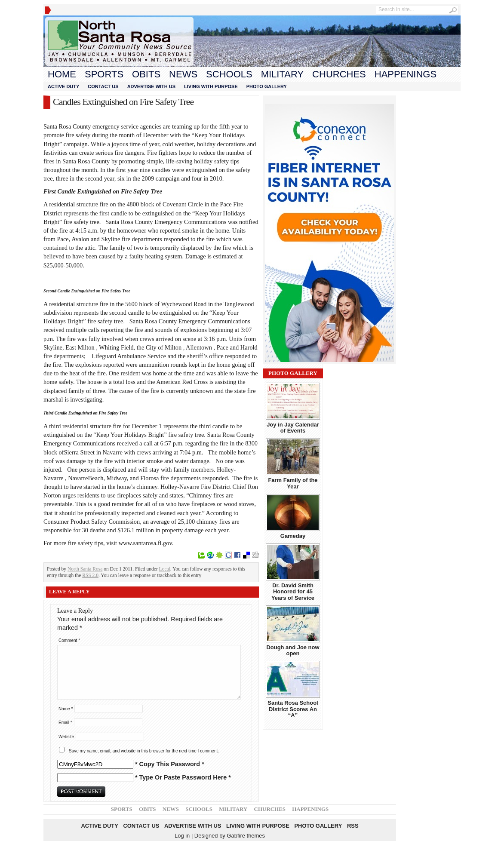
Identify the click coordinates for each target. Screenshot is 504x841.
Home (62, 74)
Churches (339, 74)
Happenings (406, 74)
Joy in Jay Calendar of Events (293, 428)
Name (66, 709)
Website (66, 737)
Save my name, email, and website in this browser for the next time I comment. (144, 751)
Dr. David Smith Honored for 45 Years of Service (293, 592)
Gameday (293, 536)
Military (282, 74)
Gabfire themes (246, 836)
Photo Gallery (267, 86)
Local (165, 569)
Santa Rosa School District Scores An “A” (293, 709)
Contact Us (103, 86)
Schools (229, 74)
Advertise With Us (151, 86)
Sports (104, 74)
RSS (353, 826)
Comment (69, 640)
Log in (182, 836)
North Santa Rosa (85, 569)
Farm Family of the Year (293, 483)
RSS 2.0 (90, 575)
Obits (146, 74)
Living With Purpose (211, 86)
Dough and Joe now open (293, 650)
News (183, 74)
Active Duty (63, 86)
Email (65, 723)
